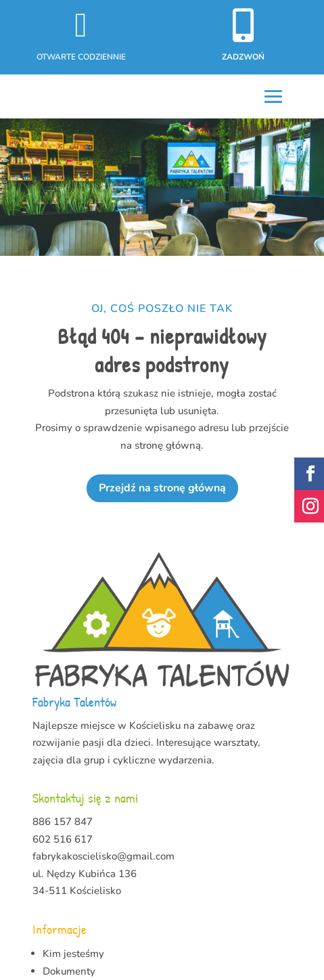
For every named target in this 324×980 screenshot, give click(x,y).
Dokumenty (69, 971)
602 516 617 (63, 839)
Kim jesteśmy (73, 954)
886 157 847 (63, 822)
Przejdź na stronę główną (162, 488)
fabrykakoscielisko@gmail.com (103, 856)
